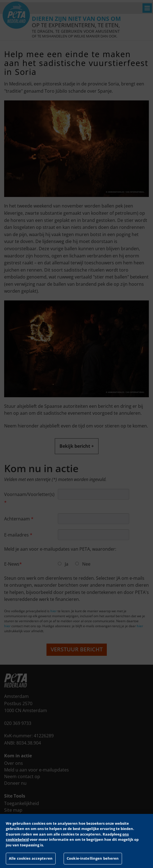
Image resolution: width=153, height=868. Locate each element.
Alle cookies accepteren (31, 858)
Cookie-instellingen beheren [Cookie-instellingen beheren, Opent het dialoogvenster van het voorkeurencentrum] (93, 858)
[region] (76, 841)
